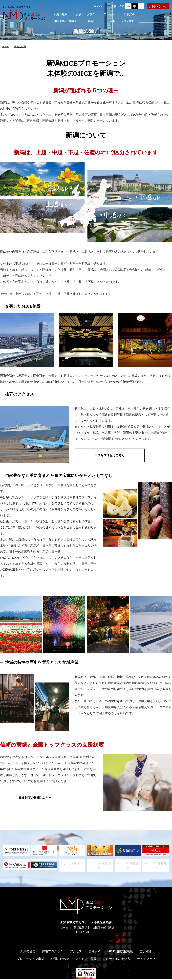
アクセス (109, 14)
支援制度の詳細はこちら (32, 798)
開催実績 (129, 14)
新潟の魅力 (60, 14)
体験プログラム (85, 14)
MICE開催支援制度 (65, 21)
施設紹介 (93, 21)
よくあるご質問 (86, 960)
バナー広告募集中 (72, 866)
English (98, 6)
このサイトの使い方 (117, 960)
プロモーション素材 (122, 21)
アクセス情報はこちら (106, 456)
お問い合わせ (158, 6)
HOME (5, 47)
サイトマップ (146, 960)
